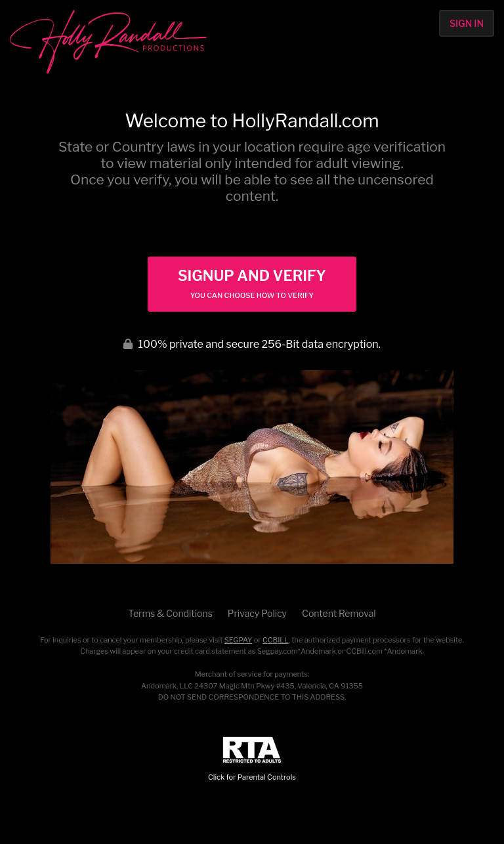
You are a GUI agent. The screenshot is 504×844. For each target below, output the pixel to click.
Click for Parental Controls (252, 759)
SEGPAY (239, 640)
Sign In (467, 23)
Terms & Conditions (170, 613)
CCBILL (276, 640)
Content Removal (339, 613)
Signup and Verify (252, 284)
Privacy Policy (257, 613)
